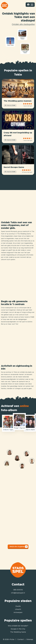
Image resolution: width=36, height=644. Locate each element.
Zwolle (18, 606)
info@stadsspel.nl (18, 593)
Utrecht (18, 609)
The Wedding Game (18, 632)
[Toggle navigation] (32, 5)
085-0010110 (18, 590)
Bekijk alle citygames (19, 547)
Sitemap (30, 640)
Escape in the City (18, 629)
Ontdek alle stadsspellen (23, 24)
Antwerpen (18, 613)
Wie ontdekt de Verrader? (18, 626)
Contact (21, 640)
